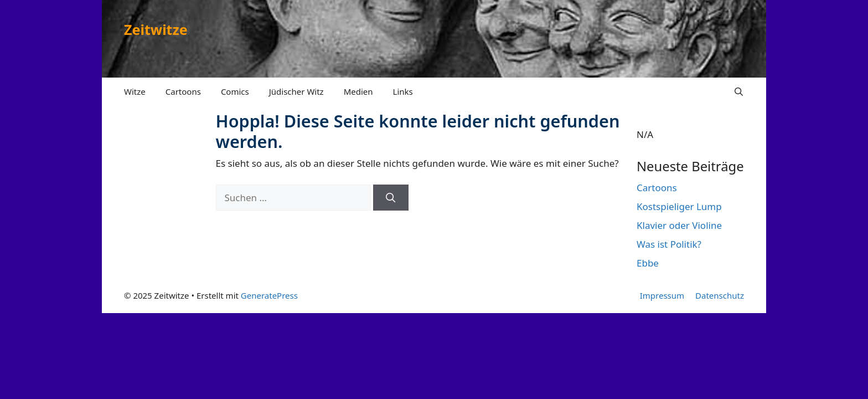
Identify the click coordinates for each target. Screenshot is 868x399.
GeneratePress (269, 295)
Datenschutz (720, 295)
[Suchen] (391, 198)
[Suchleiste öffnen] (739, 91)
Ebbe (648, 263)
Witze (135, 91)
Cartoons (183, 91)
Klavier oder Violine (679, 225)
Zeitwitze (156, 29)
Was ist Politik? (669, 244)
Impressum (662, 295)
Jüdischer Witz (296, 91)
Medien (358, 91)
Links (403, 91)
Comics (235, 91)
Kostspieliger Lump (679, 206)
